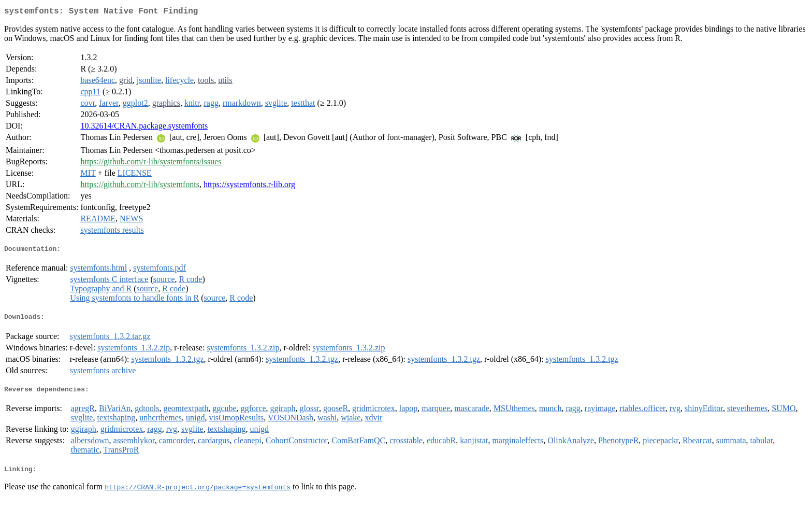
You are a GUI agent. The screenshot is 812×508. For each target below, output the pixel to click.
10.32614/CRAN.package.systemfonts (144, 128)
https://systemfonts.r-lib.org (249, 186)
